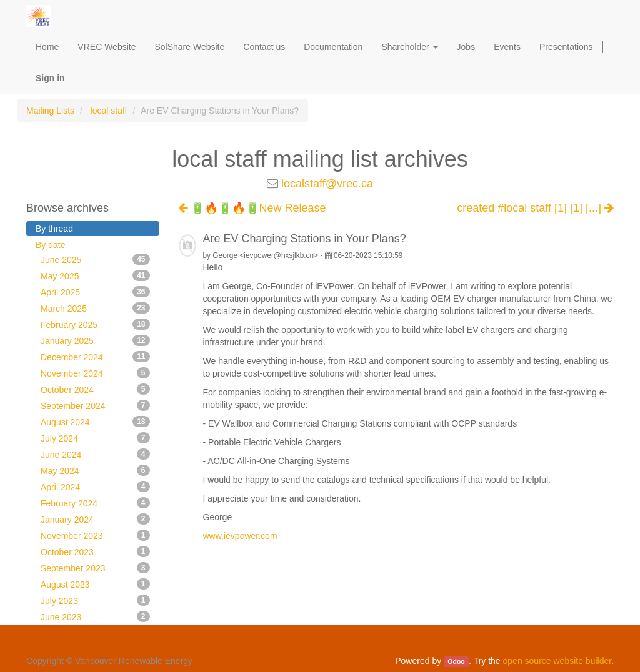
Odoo (456, 661)
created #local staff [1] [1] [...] (535, 208)
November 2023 (95, 535)
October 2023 (95, 551)
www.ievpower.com (240, 536)
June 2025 (95, 259)
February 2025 (95, 324)
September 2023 (95, 568)
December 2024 (95, 357)
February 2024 (95, 503)
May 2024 (95, 470)
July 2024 (95, 438)
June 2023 (95, 616)
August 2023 (95, 584)
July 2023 (95, 600)
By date (50, 245)
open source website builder (557, 661)
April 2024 (95, 487)
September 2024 (95, 405)
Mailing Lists (50, 111)
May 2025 (95, 275)
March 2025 (95, 308)
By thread (54, 229)
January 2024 (95, 519)
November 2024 (95, 373)
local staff (109, 111)
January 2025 (95, 340)
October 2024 (95, 389)
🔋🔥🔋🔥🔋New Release (252, 208)
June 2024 (95, 454)
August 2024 (95, 422)
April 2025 (95, 292)
